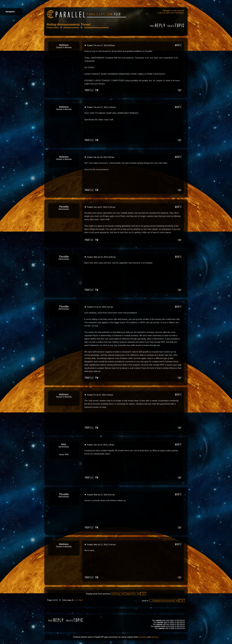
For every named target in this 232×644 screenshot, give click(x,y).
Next (81, 600)
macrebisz (143, 637)
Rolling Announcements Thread (68, 25)
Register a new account (174, 10)
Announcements (71, 27)
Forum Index (53, 27)
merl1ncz (155, 637)
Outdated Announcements (96, 27)
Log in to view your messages (171, 13)
